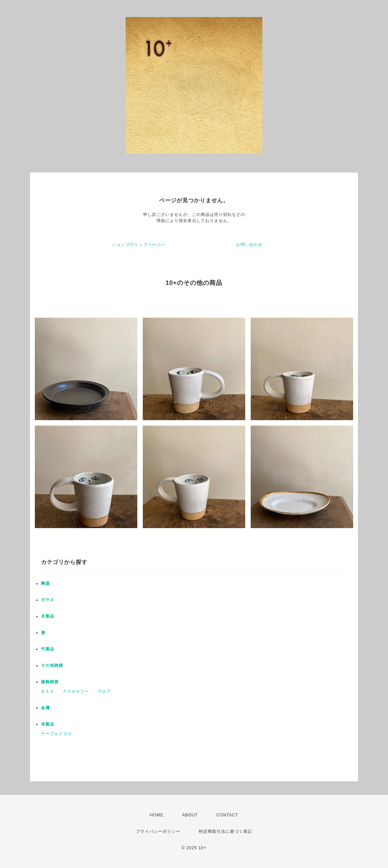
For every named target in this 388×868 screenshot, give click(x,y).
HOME (156, 815)
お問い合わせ (249, 245)
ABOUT (190, 815)
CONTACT (227, 815)
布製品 (48, 724)
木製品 (48, 616)
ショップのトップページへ (139, 245)
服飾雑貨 (50, 682)
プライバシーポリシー (158, 831)
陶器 (45, 583)
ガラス (48, 600)
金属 (45, 708)
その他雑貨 (52, 665)
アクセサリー (76, 691)
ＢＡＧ (48, 691)
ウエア (104, 691)
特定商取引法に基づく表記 (225, 831)
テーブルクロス (57, 734)
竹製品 (48, 649)
